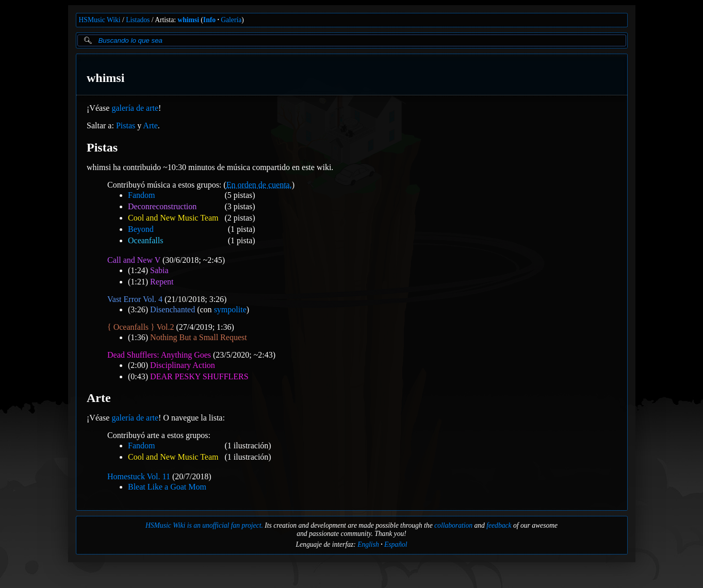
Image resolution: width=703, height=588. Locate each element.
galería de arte (135, 108)
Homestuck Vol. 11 (139, 476)
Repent (162, 282)
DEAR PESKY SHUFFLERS (199, 376)
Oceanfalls (145, 240)
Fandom (141, 195)
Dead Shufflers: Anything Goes (159, 355)
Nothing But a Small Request (199, 337)
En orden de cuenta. (259, 185)
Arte (150, 125)
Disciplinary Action (183, 365)
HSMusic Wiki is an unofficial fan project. (204, 525)
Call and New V (134, 260)
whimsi (188, 20)
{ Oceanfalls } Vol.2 (141, 327)
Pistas (125, 125)
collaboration (453, 525)
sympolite (230, 309)
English (368, 544)
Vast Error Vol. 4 (135, 299)
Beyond (141, 229)
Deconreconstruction (162, 206)
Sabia (159, 270)
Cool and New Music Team (173, 218)
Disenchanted (173, 309)
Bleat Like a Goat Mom (167, 487)
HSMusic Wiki (100, 20)
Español (396, 544)
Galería (231, 20)
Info (209, 20)
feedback (499, 525)
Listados (138, 20)
